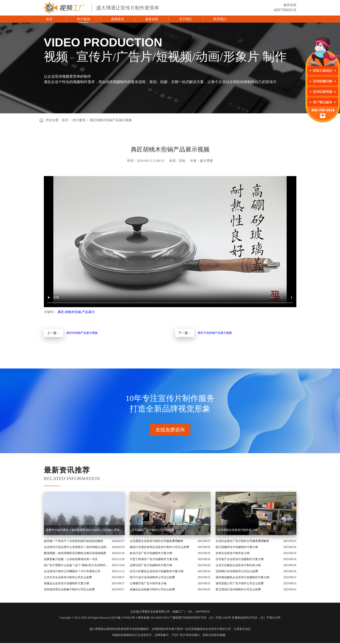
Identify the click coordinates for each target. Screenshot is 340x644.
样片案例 (83, 19)
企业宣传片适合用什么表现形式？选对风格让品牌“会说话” (77, 547)
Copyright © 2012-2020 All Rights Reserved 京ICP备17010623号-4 (98, 618)
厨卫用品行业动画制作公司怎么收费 (238, 589)
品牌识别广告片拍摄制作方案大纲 (151, 565)
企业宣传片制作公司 (218, 629)
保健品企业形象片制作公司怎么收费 (152, 589)
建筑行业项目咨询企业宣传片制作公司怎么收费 (159, 547)
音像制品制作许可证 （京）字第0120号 (256, 618)
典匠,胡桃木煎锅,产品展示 (76, 312)
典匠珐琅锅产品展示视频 (82, 333)
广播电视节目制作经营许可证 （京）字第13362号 (201, 618)
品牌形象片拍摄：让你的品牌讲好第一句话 (71, 559)
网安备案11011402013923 (153, 618)
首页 (49, 19)
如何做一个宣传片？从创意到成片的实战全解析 (74, 541)
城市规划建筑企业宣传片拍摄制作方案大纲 (242, 577)
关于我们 (186, 19)
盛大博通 (95, 629)
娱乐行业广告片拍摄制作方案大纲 (151, 553)
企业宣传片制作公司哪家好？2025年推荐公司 (72, 571)
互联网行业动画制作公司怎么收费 (237, 571)
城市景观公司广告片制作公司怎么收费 (240, 583)
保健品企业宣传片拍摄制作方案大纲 (66, 583)
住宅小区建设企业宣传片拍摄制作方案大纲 (157, 571)
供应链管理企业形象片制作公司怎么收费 (69, 589)
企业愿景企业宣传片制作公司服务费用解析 (157, 541)
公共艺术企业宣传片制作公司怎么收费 (68, 577)
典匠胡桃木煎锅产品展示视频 (111, 120)
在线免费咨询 (170, 430)
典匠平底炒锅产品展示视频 (215, 333)
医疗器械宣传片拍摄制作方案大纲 (237, 547)
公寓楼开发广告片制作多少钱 (148, 583)
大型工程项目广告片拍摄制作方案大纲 (154, 559)
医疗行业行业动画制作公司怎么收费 (152, 577)
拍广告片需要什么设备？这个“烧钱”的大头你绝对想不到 (77, 565)
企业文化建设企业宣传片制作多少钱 (238, 565)
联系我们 (220, 19)
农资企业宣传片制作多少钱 (233, 553)
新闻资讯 (118, 19)
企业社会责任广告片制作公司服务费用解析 (242, 541)
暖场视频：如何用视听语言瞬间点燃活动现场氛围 (75, 553)
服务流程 (152, 19)
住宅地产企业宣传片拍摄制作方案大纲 (240, 559)
